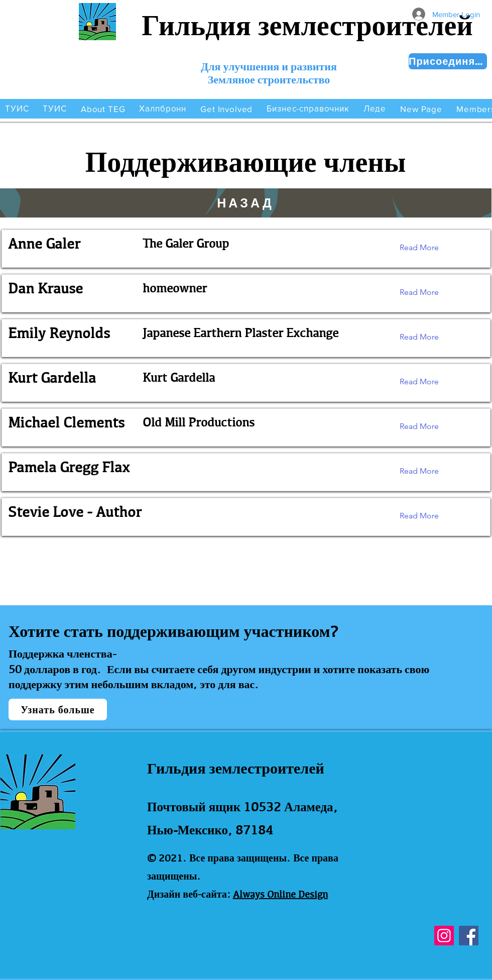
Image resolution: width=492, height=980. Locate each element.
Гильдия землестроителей (307, 25)
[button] (103, 109)
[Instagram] (444, 936)
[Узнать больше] (58, 710)
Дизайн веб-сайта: (189, 894)
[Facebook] (469, 936)
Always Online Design (280, 894)
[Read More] (427, 248)
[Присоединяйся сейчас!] (448, 61)
